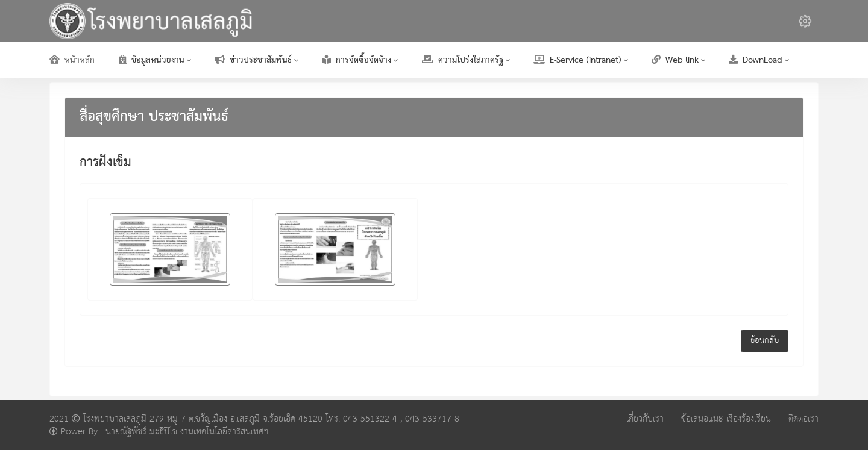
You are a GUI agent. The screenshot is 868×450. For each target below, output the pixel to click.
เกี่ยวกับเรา (645, 419)
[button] (805, 21)
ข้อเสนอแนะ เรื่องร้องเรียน (726, 419)
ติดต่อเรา (804, 419)
